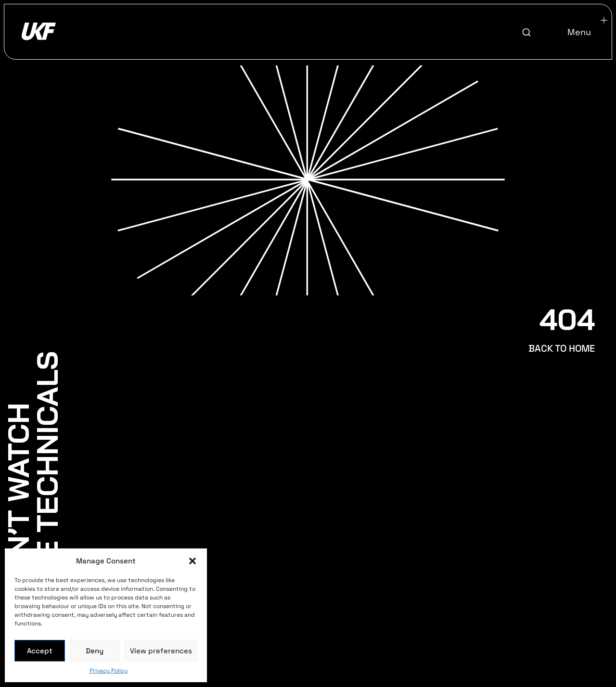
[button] (192, 561)
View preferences (161, 651)
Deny (95, 651)
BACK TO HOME (562, 348)
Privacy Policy (109, 671)
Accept (40, 651)
